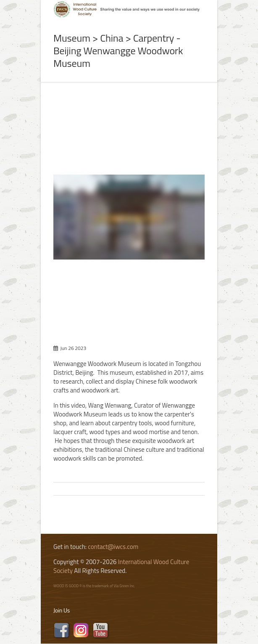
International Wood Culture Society (121, 566)
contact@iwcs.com (113, 547)
